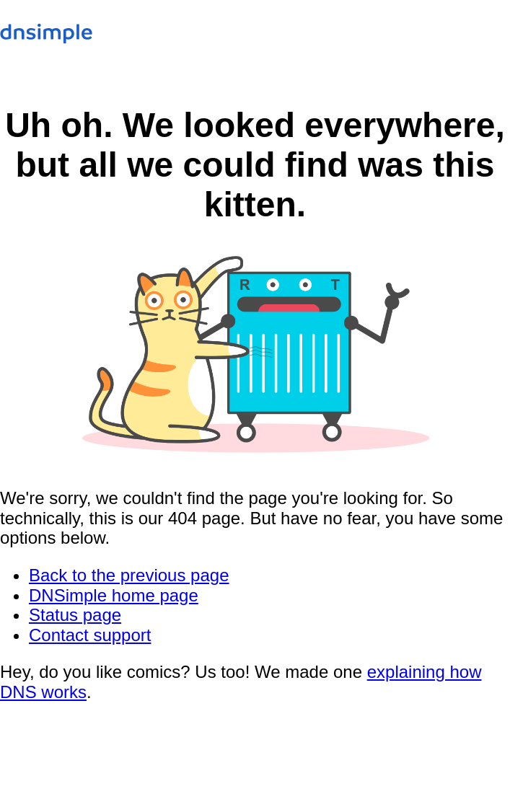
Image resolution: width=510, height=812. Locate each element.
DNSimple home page (114, 595)
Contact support (90, 635)
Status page (75, 615)
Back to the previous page (129, 575)
